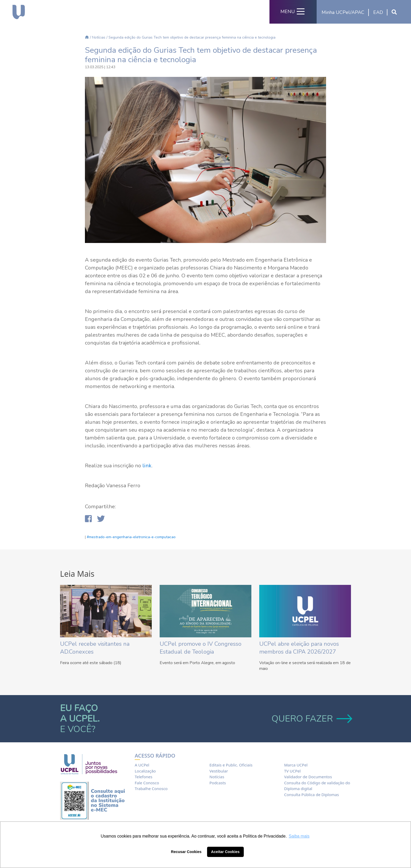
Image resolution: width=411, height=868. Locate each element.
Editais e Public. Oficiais (231, 765)
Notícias (99, 37)
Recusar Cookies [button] (186, 852)
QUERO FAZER (311, 719)
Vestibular (219, 771)
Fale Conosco (147, 783)
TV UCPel (292, 771)
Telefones (144, 777)
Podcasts (218, 783)
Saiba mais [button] (299, 836)
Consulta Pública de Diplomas (312, 795)
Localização (145, 771)
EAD (378, 12)
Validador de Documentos (308, 777)
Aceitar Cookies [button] (225, 852)
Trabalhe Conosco (151, 788)
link (147, 466)
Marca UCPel (296, 765)
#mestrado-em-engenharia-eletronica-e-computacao (131, 537)
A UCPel (142, 765)
